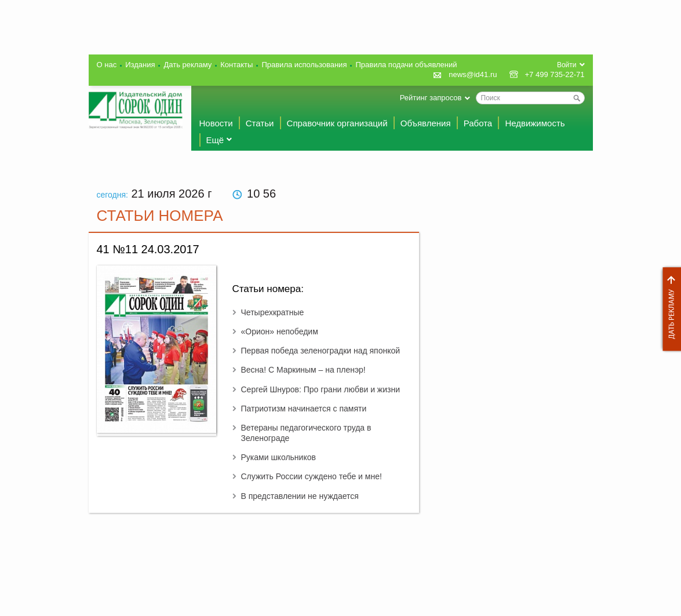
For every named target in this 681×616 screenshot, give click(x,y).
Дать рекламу (669, 309)
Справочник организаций (337, 123)
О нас (107, 65)
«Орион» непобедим (280, 331)
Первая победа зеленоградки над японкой (321, 351)
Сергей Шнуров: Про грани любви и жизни (321, 389)
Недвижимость (535, 123)
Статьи (260, 123)
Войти (567, 65)
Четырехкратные (273, 312)
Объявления (426, 123)
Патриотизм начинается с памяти (304, 409)
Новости (216, 123)
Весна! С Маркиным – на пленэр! (303, 370)
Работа (478, 123)
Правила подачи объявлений (406, 65)
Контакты (236, 65)
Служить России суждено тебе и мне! (312, 476)
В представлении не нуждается (300, 496)
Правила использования (304, 65)
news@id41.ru (473, 74)
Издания (140, 65)
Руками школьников (278, 457)
